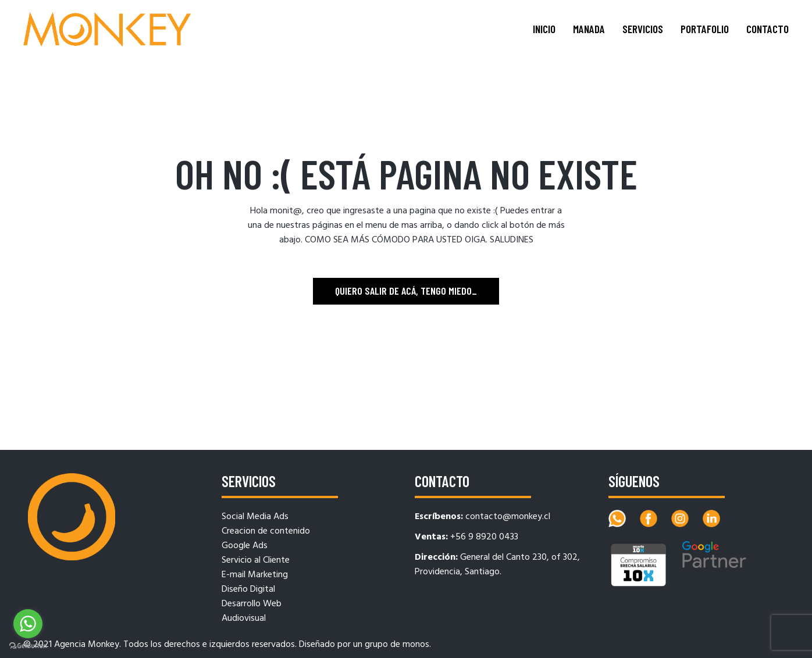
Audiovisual (244, 618)
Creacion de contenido (266, 531)
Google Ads (245, 546)
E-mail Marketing (255, 575)
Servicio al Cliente (256, 560)
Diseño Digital (248, 589)
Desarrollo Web (252, 604)
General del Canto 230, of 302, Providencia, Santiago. (497, 565)
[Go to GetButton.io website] (28, 646)
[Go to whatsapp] (28, 624)
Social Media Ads (255, 517)
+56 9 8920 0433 (484, 537)
